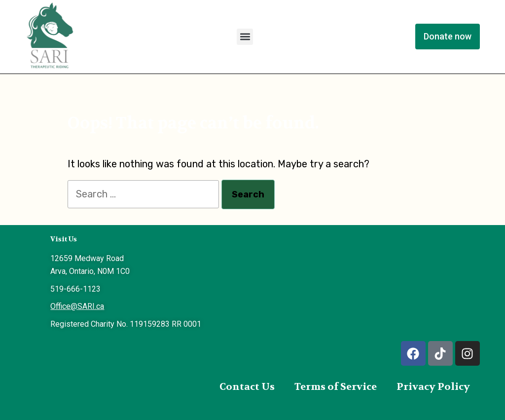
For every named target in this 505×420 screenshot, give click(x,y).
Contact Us (247, 387)
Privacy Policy (433, 387)
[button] (245, 37)
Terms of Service (336, 387)
